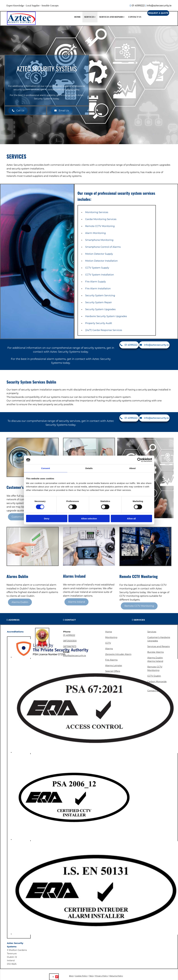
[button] (158, 13)
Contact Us (135, 17)
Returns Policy (116, 976)
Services (89, 17)
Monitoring (111, 637)
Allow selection (89, 518)
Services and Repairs (111, 17)
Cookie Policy (81, 976)
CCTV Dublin (154, 676)
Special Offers (113, 671)
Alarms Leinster (114, 665)
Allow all (131, 518)
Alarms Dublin (155, 658)
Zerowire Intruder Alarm (118, 654)
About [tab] (133, 468)
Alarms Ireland (155, 661)
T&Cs (91, 976)
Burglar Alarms (155, 652)
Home (77, 17)
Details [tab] (89, 468)
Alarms (109, 649)
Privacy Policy (101, 976)
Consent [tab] (46, 468)
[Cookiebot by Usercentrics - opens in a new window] (139, 460)
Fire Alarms (111, 660)
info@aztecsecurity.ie (159, 6)
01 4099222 (138, 6)
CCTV (108, 643)
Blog (71, 976)
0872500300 (70, 641)
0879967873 (70, 646)
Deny (47, 518)
